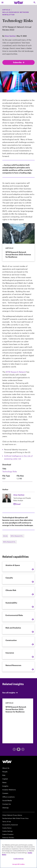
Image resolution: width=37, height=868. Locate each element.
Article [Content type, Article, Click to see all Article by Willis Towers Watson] (6, 10)
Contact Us (7, 804)
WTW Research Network (16, 372)
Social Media (7, 800)
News (4, 782)
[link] (18, 721)
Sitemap (5, 808)
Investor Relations (9, 790)
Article (5, 536)
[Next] (23, 749)
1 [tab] (18, 749)
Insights (5, 786)
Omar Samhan (10, 36)
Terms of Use (7, 822)
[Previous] (14, 749)
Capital (5, 779)
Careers (5, 793)
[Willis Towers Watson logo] (7, 761)
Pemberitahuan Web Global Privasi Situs (15, 818)
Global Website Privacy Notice (12, 815)
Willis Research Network (10, 542)
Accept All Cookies (18, 864)
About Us (6, 768)
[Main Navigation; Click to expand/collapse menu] (2, 2)
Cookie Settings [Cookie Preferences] (7, 831)
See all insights (10, 693)
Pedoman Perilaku (8, 838)
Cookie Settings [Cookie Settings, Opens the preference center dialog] (18, 859)
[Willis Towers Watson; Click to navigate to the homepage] (18, 2)
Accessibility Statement (10, 825)
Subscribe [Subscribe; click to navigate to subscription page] (19, 62)
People (5, 772)
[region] (18, 854)
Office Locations (8, 797)
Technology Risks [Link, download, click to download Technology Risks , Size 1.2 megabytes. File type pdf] (10, 471)
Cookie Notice (7, 828)
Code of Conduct (8, 834)
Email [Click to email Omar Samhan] (18, 504)
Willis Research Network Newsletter (18, 536)
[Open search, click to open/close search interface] (35, 2)
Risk (4, 775)
